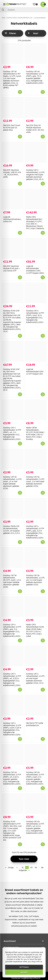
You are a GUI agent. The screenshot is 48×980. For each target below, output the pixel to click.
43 (31, 868)
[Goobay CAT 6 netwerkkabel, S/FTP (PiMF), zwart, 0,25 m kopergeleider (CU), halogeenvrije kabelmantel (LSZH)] (13, 705)
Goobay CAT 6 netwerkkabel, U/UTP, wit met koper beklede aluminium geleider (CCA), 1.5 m (35, 678)
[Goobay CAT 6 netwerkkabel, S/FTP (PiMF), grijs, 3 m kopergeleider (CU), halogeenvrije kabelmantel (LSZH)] (13, 607)
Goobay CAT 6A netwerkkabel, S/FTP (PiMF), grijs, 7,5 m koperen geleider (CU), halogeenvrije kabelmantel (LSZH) (35, 77)
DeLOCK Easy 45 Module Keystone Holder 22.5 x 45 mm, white (35, 129)
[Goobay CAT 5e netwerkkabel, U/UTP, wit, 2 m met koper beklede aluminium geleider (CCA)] (36, 558)
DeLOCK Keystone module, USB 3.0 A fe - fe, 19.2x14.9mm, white (12, 173)
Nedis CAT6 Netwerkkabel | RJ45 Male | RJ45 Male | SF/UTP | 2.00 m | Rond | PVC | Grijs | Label (35, 630)
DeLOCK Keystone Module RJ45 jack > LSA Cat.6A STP (12, 268)
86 (42, 868)
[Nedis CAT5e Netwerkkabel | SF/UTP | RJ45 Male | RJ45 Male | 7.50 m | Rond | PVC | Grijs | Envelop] (36, 410)
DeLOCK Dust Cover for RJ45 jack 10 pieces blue (12, 128)
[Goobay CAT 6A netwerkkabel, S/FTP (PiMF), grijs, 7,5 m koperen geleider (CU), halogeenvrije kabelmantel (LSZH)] (36, 54)
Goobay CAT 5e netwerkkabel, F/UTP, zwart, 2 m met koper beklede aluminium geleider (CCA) (35, 481)
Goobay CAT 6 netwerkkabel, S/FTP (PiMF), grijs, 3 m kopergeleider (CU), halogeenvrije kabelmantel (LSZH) (12, 630)
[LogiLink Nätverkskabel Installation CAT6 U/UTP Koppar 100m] (36, 248)
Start (3, 18)
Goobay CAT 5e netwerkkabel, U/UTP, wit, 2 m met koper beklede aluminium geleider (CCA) (35, 580)
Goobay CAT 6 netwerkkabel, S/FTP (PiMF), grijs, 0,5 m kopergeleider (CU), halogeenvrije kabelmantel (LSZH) (35, 532)
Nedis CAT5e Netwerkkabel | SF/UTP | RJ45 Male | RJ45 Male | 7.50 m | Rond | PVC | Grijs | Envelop (35, 433)
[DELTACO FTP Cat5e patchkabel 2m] (36, 705)
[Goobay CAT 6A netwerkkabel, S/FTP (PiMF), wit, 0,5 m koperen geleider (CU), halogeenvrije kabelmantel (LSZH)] (36, 804)
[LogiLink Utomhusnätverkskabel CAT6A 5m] (13, 199)
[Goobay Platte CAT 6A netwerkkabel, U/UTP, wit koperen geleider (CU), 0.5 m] (13, 508)
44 (36, 868)
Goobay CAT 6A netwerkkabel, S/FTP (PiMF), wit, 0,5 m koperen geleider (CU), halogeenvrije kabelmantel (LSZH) (35, 827)
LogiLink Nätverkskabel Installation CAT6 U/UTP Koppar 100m (35, 270)
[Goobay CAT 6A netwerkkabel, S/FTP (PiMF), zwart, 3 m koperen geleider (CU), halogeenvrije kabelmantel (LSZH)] (36, 755)
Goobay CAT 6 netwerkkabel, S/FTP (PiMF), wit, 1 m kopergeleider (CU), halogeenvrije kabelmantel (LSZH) (12, 433)
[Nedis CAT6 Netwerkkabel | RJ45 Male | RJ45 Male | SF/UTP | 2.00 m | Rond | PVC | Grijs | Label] (36, 607)
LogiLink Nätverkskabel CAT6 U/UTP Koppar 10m (35, 372)
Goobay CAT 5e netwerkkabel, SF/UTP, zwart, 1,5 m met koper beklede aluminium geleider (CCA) (12, 581)
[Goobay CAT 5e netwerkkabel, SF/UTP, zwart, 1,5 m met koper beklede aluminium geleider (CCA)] (13, 558)
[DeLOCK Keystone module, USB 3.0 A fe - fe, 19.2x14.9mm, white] (13, 152)
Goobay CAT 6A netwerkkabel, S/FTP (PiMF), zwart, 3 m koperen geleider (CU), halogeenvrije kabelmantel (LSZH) (35, 778)
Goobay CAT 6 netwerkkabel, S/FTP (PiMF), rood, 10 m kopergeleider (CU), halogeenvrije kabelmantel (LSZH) (35, 316)
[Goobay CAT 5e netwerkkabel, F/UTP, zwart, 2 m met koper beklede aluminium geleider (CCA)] (36, 459)
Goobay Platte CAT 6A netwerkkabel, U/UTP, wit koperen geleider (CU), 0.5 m (12, 530)
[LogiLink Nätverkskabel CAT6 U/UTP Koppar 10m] (36, 351)
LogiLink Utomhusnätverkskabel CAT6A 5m (13, 219)
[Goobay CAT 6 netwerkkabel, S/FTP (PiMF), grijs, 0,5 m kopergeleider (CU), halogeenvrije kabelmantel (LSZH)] (36, 508)
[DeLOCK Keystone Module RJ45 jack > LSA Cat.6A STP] (13, 248)
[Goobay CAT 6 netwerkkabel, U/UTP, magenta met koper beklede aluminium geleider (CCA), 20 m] (36, 152)
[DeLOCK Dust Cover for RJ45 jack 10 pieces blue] (13, 108)
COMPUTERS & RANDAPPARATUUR (20, 18)
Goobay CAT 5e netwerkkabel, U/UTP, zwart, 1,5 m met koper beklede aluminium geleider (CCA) (13, 483)
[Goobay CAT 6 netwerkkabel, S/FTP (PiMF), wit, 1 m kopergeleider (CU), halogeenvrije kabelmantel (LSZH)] (13, 410)
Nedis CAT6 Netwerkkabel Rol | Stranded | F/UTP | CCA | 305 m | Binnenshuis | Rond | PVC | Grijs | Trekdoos (35, 223)
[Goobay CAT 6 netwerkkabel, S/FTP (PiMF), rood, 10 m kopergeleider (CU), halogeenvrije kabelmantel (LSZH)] (36, 293)
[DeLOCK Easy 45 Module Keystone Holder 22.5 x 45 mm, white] (36, 108)
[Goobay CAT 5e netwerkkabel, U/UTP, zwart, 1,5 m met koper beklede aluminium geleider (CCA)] (13, 459)
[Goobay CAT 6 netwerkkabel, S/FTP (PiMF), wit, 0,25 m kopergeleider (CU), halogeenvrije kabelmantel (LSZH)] (13, 656)
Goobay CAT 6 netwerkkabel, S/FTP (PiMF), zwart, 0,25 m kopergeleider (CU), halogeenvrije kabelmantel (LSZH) (12, 729)
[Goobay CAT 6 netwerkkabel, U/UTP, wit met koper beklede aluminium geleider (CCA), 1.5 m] (36, 656)
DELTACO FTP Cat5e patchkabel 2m (35, 724)
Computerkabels (40, 18)
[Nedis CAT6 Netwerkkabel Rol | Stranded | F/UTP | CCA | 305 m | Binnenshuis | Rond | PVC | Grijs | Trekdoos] (36, 199)
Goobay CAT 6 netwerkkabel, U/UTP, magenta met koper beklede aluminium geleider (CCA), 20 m (35, 175)
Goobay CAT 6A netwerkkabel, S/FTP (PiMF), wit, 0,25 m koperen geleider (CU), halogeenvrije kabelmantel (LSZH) (12, 778)
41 (23, 868)
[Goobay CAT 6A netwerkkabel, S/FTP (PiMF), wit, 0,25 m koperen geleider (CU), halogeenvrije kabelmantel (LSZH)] (13, 755)
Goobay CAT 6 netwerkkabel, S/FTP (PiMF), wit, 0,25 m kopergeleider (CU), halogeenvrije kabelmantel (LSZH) (12, 680)
